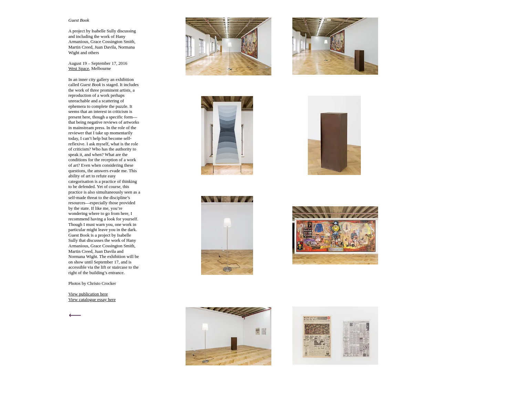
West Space (79, 68)
